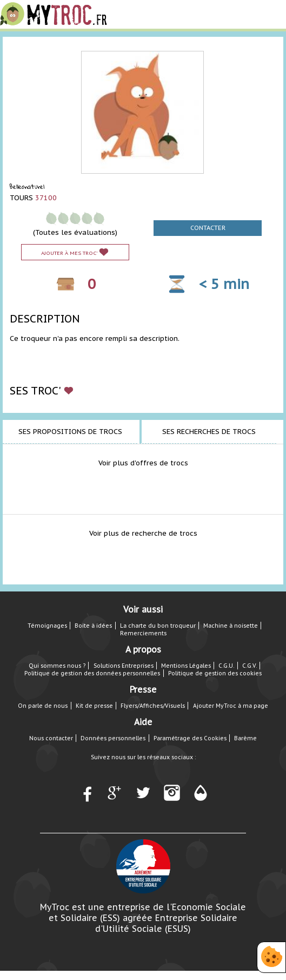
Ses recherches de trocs (209, 432)
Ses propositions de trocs (70, 432)
